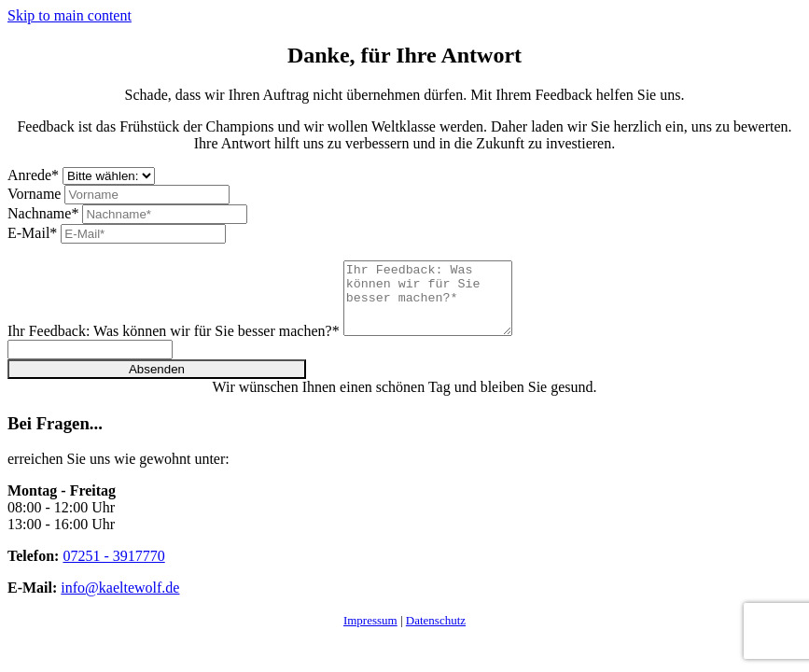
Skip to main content (70, 15)
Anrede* (33, 175)
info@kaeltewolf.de (120, 602)
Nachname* (43, 213)
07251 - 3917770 (113, 570)
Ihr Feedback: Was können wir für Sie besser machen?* (174, 345)
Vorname (34, 194)
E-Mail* (32, 233)
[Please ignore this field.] (90, 364)
